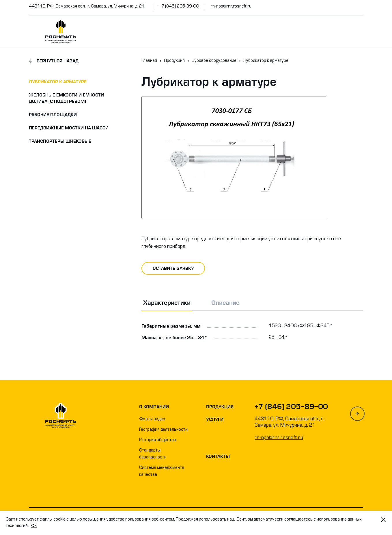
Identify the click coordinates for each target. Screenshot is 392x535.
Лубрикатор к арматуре (58, 82)
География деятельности (163, 430)
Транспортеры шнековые (60, 141)
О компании (154, 407)
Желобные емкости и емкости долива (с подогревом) (66, 98)
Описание (225, 303)
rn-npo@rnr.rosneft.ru (231, 6)
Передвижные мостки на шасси (69, 128)
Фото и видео (152, 419)
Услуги (215, 419)
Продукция (220, 407)
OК (34, 525)
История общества (158, 440)
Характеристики (167, 303)
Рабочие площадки (53, 115)
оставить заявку (173, 268)
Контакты (218, 456)
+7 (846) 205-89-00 (179, 6)
